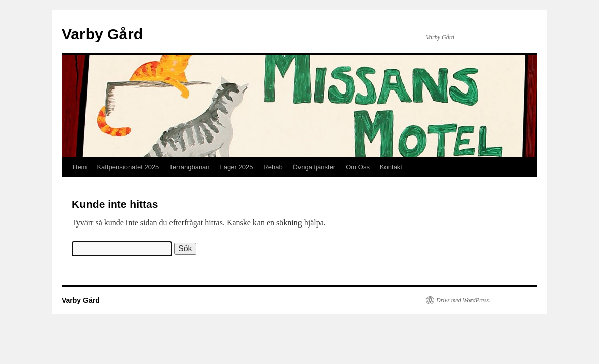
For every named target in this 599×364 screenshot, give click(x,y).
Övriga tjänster (314, 167)
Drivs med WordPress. (463, 300)
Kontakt (391, 167)
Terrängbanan (189, 167)
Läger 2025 (237, 167)
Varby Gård (102, 34)
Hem (80, 167)
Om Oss (358, 167)
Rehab (273, 167)
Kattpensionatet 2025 (128, 167)
